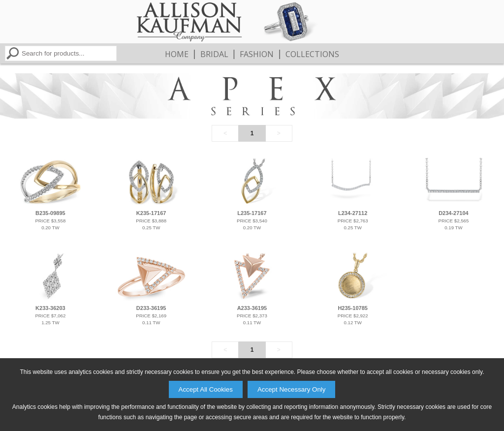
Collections (312, 54)
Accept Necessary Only (292, 389)
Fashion (257, 54)
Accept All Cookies (206, 389)
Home (177, 54)
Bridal (214, 54)
